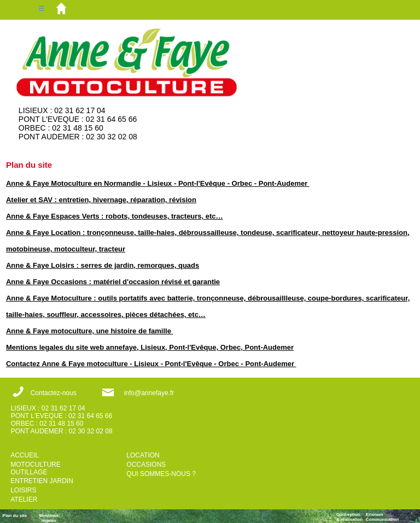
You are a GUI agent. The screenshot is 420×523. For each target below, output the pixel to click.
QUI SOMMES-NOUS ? (161, 474)
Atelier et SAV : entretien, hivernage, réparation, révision (101, 200)
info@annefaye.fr (149, 393)
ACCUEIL (25, 455)
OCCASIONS (146, 465)
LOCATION (143, 455)
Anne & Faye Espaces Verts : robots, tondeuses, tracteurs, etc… (115, 216)
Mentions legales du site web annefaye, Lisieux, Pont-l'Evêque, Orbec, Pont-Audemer (150, 347)
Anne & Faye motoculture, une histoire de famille (90, 331)
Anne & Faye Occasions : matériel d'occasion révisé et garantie (113, 282)
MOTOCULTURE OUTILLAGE (36, 468)
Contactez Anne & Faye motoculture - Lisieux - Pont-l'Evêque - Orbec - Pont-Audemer (151, 364)
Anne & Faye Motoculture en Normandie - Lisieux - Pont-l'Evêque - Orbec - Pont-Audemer (158, 183)
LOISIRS (23, 490)
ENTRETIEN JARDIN (42, 481)
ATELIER (24, 500)
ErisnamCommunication (382, 517)
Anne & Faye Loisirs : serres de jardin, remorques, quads (103, 265)
